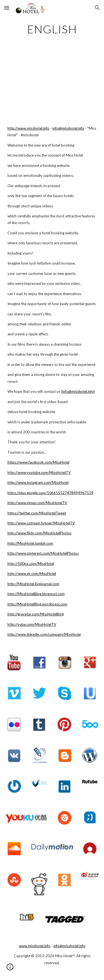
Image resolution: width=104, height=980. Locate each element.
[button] (7, 8)
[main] (52, 29)
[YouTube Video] (52, 83)
